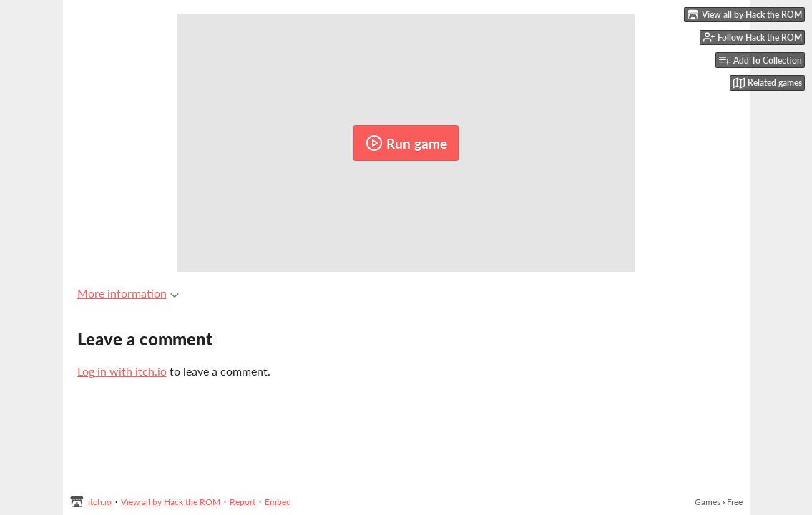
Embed (278, 502)
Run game (406, 143)
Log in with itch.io (122, 371)
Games (708, 502)
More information (128, 293)
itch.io (100, 502)
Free (735, 502)
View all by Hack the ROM (171, 502)
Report (243, 502)
